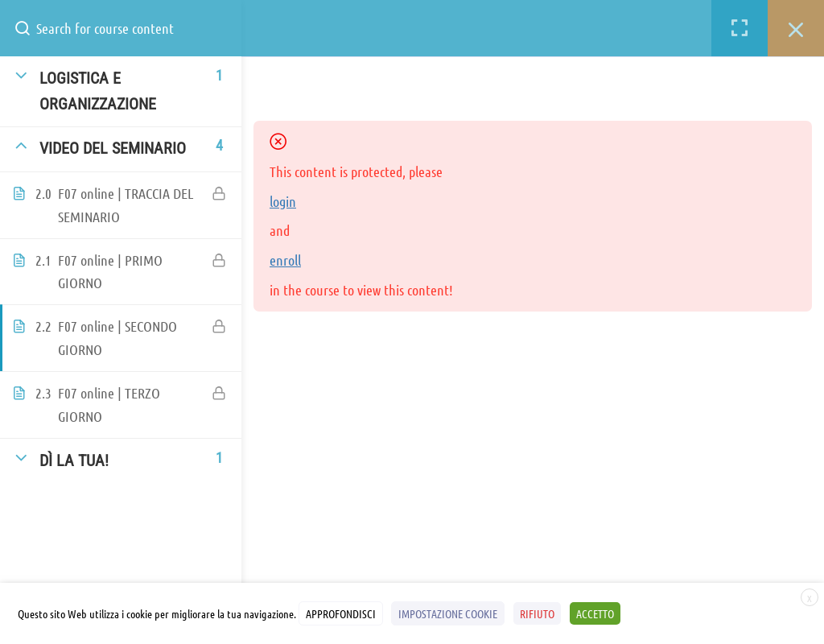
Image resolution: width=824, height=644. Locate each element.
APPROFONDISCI (341, 614)
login (283, 201)
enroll (285, 260)
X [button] (810, 599)
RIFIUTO (536, 614)
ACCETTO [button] (593, 614)
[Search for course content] (29, 28)
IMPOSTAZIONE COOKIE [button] (448, 614)
